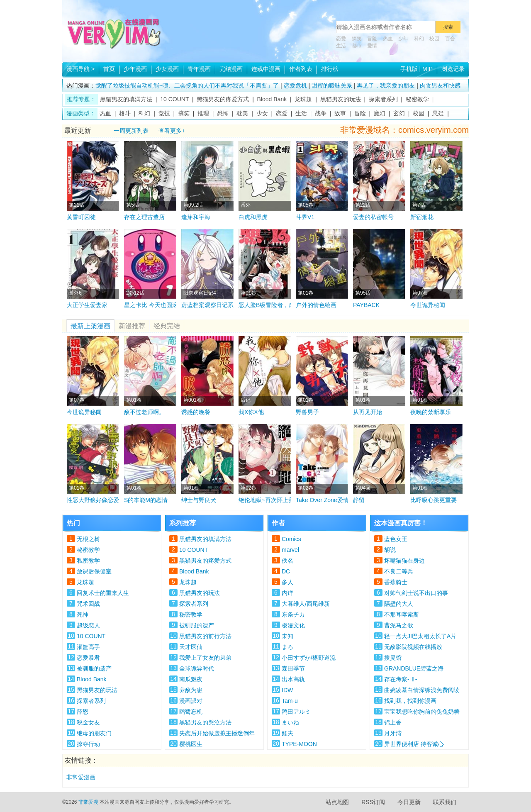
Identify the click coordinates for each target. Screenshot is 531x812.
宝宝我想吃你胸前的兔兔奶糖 (422, 712)
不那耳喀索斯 (402, 614)
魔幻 (380, 113)
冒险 (372, 39)
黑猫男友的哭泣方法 (205, 722)
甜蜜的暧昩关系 (332, 85)
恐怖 (223, 113)
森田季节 (293, 668)
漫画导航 (80, 69)
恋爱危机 (295, 85)
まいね (290, 722)
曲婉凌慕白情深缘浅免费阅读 (422, 690)
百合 (450, 39)
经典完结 (167, 326)
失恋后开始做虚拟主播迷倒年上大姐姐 (217, 734)
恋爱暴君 (88, 658)
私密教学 (88, 561)
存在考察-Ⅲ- (401, 679)
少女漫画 (167, 69)
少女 (262, 113)
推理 (203, 113)
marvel (290, 550)
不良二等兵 (399, 571)
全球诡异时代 (197, 668)
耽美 (242, 113)
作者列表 (301, 69)
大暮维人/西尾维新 (306, 604)
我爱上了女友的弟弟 (205, 658)
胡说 (390, 550)
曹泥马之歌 (399, 625)
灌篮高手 (88, 647)
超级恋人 (88, 625)
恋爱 (341, 39)
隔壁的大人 (399, 604)
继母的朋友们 (94, 733)
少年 (403, 39)
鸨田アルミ (296, 712)
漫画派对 (191, 701)
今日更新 (409, 802)
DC (286, 571)
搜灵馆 (393, 658)
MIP (427, 69)
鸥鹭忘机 (191, 712)
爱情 (372, 46)
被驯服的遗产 (94, 668)
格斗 (125, 113)
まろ (287, 647)
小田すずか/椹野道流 (309, 658)
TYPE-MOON (299, 744)
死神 (83, 614)
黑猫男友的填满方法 (126, 99)
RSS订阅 (373, 802)
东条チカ (293, 614)
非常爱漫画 (81, 777)
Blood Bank (272, 99)
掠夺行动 (88, 744)
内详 (287, 593)
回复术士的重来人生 (103, 593)
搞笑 (357, 39)
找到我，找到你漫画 (410, 701)
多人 (287, 582)
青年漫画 (199, 69)
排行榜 (330, 69)
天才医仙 (191, 647)
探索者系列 (383, 99)
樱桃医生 (191, 744)
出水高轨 (293, 679)
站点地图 (337, 802)
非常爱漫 (88, 802)
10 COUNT (174, 99)
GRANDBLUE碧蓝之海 (414, 668)
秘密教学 (417, 99)
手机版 (409, 69)
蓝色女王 (396, 539)
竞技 (164, 113)
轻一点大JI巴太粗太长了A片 (420, 636)
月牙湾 (393, 733)
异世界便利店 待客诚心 (414, 744)
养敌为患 (191, 690)
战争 (321, 113)
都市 (357, 46)
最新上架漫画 (90, 326)
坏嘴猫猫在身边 (404, 561)
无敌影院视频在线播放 (413, 647)
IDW (287, 690)
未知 (287, 636)
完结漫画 (231, 69)
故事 (340, 113)
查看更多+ (172, 131)
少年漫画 (135, 69)
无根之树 (88, 539)
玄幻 (399, 113)
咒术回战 (88, 604)
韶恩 (83, 712)
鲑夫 (287, 733)
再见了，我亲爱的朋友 (386, 85)
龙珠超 (303, 99)
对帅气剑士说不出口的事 (416, 593)
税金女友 (88, 722)
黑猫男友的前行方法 (205, 636)
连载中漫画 (266, 69)
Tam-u (290, 701)
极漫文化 (293, 625)
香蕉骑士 (396, 582)
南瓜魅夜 (191, 679)
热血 (388, 39)
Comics (291, 539)
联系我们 (445, 802)
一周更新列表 (131, 131)
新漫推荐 (132, 326)
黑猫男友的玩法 (341, 99)
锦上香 (393, 722)
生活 (341, 46)
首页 (109, 69)
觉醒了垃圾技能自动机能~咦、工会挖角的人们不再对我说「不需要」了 (187, 85)
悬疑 (438, 113)
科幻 (419, 39)
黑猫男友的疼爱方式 (223, 99)
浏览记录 (453, 69)
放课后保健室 (94, 571)
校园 (434, 39)
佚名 (287, 561)
